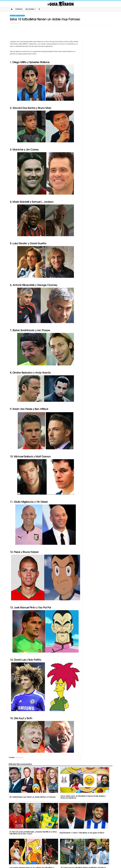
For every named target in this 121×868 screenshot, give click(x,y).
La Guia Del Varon (60, 4)
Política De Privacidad (59, 859)
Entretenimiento (20, 16)
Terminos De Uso (73, 859)
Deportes (13, 16)
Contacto (46, 859)
